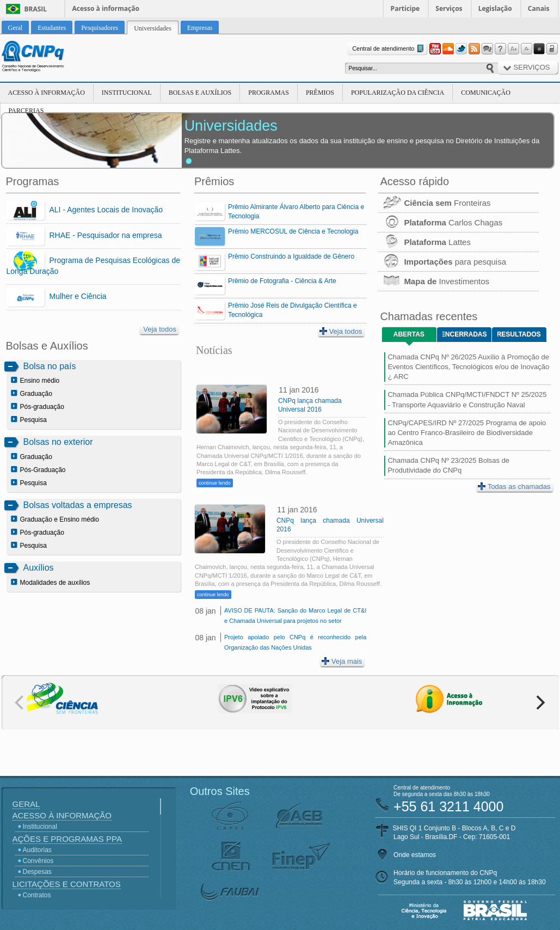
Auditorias (37, 850)
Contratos (37, 895)
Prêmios (320, 93)
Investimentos (434, 281)
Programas (269, 93)
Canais (539, 8)
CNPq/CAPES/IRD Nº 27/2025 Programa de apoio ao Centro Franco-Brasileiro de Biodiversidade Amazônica (467, 433)
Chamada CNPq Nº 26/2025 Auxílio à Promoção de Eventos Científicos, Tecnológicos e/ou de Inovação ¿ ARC (468, 367)
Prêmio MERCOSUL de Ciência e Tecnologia (293, 231)
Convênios (38, 861)
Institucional (127, 93)
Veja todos (160, 329)
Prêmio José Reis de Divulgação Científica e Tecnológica (293, 310)
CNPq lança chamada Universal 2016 (310, 405)
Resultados (519, 334)
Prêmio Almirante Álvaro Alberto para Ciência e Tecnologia (296, 212)
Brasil (36, 9)
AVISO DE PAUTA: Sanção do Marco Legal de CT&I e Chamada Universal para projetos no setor (295, 616)
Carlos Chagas (440, 222)
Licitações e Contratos (67, 884)
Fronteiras (434, 203)
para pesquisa (442, 262)
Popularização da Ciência (398, 93)
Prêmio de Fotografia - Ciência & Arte (282, 281)
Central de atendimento (389, 49)
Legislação (495, 8)
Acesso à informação (106, 8)
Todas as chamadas (514, 487)
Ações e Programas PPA (67, 839)
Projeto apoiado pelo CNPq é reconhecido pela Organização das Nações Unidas (295, 642)
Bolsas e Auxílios (200, 93)
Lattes (424, 242)
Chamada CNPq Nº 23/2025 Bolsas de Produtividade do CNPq (448, 465)
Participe (405, 8)
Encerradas (464, 334)
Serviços (449, 8)
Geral (26, 804)
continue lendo (215, 483)
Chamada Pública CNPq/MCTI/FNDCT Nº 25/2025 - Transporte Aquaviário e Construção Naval (467, 399)
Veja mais (342, 661)
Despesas (37, 872)
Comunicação (486, 93)
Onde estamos (415, 855)
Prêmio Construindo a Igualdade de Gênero (291, 256)
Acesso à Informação (47, 93)
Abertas (409, 334)
